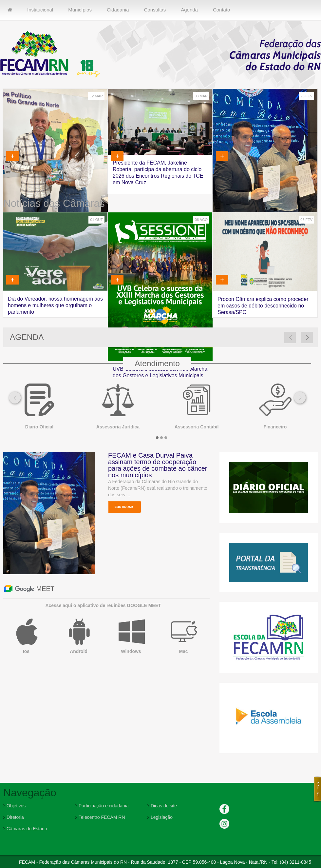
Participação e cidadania (104, 806)
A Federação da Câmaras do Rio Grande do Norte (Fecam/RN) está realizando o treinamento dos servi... (158, 488)
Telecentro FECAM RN (102, 817)
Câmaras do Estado (27, 829)
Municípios (80, 10)
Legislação (162, 817)
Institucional (40, 10)
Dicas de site (164, 806)
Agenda (189, 10)
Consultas (155, 10)
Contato (222, 10)
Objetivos (16, 806)
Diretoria (15, 817)
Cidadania (118, 10)
